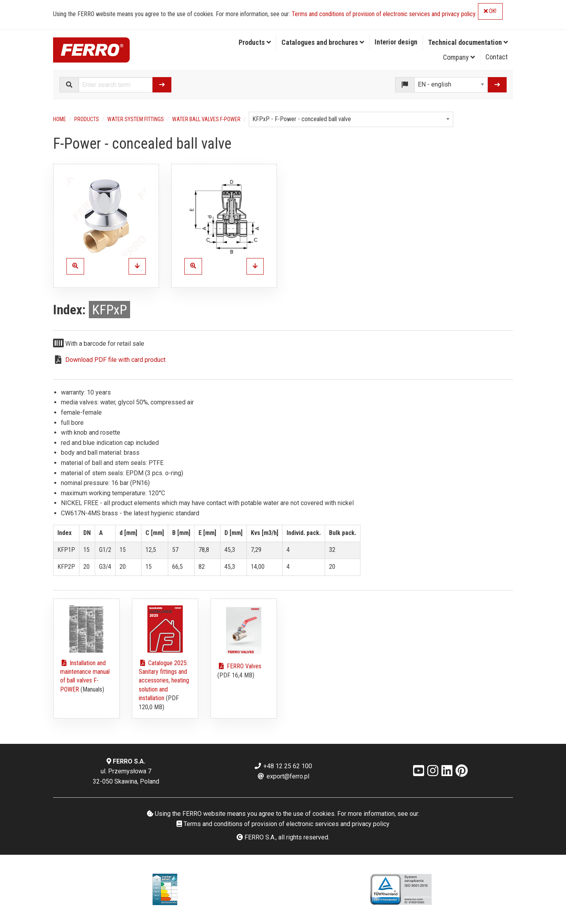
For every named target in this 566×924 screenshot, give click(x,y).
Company (459, 57)
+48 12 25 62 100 (283, 766)
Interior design (396, 42)
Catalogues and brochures (323, 42)
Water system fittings (136, 119)
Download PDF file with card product (115, 360)
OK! (490, 11)
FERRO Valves (239, 666)
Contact (497, 57)
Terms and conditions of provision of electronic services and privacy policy (383, 14)
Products (255, 42)
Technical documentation (468, 42)
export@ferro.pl (283, 776)
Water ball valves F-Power (206, 119)
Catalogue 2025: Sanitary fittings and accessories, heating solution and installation (164, 681)
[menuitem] (255, 42)
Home (60, 119)
